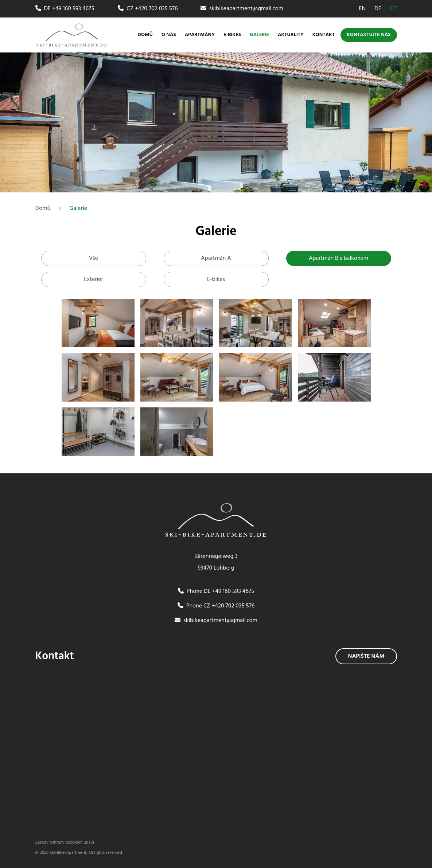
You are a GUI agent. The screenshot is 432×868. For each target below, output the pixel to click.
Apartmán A (216, 258)
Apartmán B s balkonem (338, 258)
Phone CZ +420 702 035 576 (216, 606)
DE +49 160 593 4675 (65, 9)
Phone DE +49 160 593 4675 (216, 591)
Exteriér (93, 279)
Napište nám (366, 656)
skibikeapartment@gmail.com (242, 9)
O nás (169, 35)
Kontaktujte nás (369, 35)
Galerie (259, 35)
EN (362, 9)
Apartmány (200, 35)
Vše (94, 258)
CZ (394, 9)
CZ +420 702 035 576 (148, 9)
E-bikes (232, 35)
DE (378, 9)
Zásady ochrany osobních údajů (65, 842)
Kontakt (324, 35)
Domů (145, 35)
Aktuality (291, 35)
